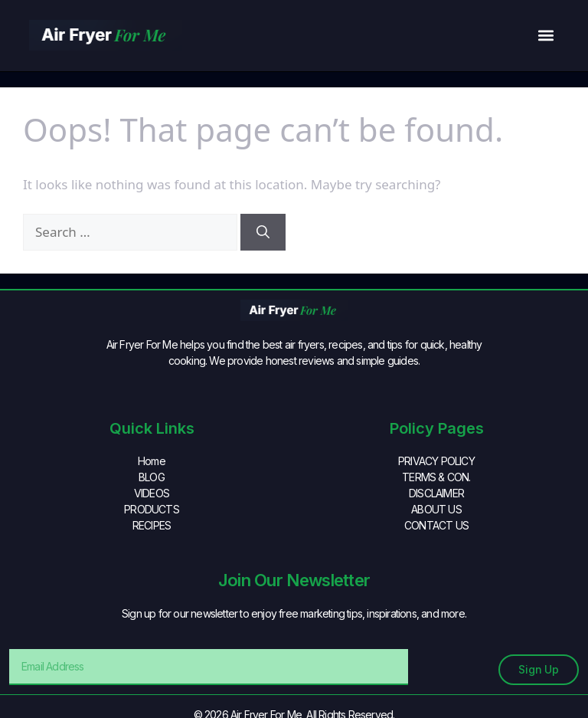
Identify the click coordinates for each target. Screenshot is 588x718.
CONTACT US (436, 525)
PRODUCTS (152, 509)
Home (152, 461)
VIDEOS (152, 493)
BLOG (152, 477)
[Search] (263, 232)
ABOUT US (436, 509)
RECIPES (152, 525)
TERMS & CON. (436, 477)
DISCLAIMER (436, 493)
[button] (546, 36)
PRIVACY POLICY (436, 461)
